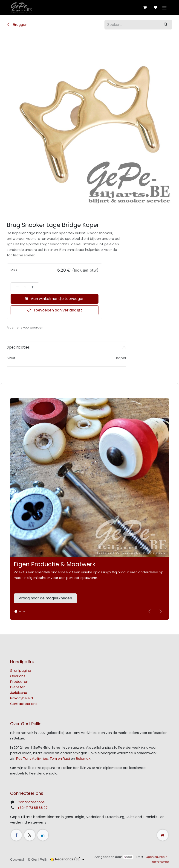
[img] (161, 611)
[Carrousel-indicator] (20, 611)
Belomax (83, 759)
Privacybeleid (22, 698)
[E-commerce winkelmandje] (145, 8)
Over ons (18, 676)
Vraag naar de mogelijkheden (45, 598)
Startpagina (21, 671)
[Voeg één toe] (34, 287)
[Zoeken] (166, 25)
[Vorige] (150, 611)
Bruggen (17, 25)
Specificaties (18, 347)
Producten (19, 682)
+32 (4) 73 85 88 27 (33, 808)
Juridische (19, 693)
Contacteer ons (24, 704)
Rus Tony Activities (32, 759)
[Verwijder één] (16, 287)
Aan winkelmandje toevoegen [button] (55, 299)
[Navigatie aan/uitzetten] (164, 7)
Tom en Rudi (60, 759)
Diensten (18, 687)
